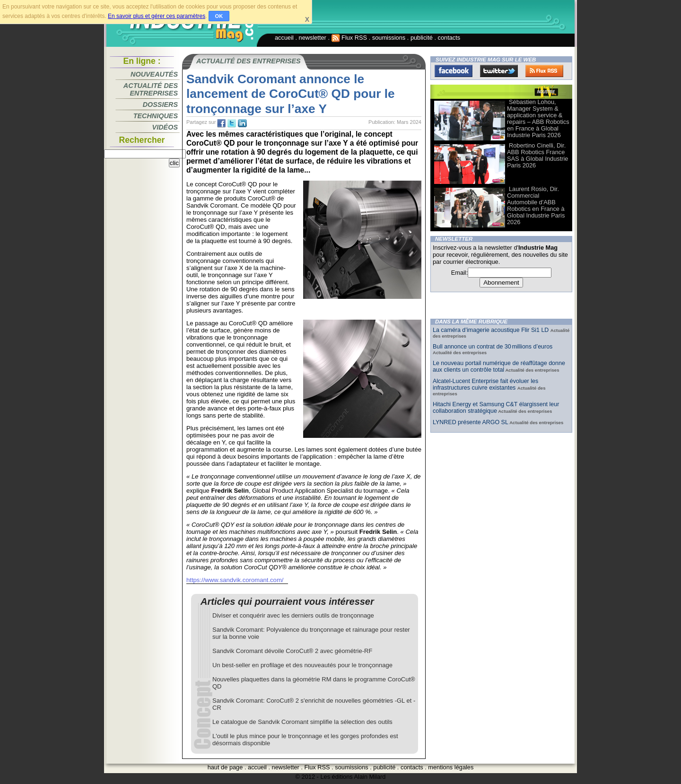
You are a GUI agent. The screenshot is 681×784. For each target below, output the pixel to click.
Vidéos (165, 127)
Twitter (499, 71)
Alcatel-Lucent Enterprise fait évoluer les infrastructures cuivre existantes (485, 384)
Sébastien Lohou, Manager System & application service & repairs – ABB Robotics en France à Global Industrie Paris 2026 (538, 118)
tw (232, 123)
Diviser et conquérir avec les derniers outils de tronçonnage (293, 615)
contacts (449, 38)
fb (221, 123)
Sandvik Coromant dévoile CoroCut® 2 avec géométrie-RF (292, 651)
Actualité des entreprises (151, 89)
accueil (284, 38)
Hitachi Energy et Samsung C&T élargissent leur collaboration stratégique (496, 408)
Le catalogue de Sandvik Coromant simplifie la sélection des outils (302, 722)
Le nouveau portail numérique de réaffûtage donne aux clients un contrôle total (499, 366)
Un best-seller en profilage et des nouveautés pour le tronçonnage (302, 665)
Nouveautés (154, 74)
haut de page (225, 767)
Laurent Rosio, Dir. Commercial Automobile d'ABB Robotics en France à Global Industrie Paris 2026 (536, 205)
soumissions (389, 38)
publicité (422, 38)
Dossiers (160, 105)
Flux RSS (349, 38)
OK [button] (219, 16)
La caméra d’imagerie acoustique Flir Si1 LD (492, 330)
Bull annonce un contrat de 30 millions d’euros (493, 347)
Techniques (156, 116)
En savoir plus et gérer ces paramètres (157, 16)
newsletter (313, 38)
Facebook (454, 71)
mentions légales (451, 767)
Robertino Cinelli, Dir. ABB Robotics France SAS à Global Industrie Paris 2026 (537, 155)
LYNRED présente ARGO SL (471, 422)
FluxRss (544, 71)
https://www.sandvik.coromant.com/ (235, 580)
